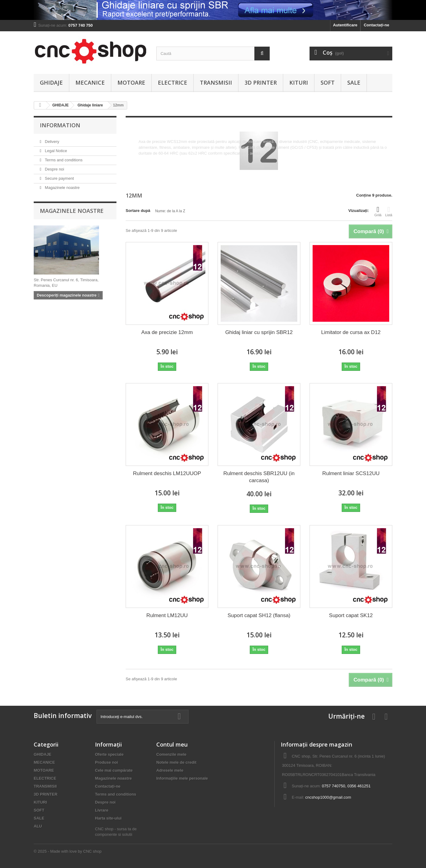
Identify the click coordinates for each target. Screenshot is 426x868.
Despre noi (54, 169)
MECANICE (90, 83)
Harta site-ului (108, 818)
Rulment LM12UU (167, 615)
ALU (38, 826)
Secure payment (59, 178)
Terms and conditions (63, 160)
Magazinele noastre (62, 188)
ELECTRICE (173, 83)
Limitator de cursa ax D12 (351, 332)
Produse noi (106, 762)
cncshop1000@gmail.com (328, 797)
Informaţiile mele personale (182, 778)
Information (60, 125)
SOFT (328, 83)
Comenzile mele (171, 754)
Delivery (52, 142)
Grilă (378, 211)
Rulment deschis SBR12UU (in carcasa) (259, 477)
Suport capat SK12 (351, 615)
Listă (389, 211)
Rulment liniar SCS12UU (351, 473)
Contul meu (172, 744)
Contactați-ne (377, 25)
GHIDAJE (51, 83)
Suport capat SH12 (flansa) (259, 615)
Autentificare (345, 25)
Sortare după (138, 211)
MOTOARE (131, 83)
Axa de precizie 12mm (167, 332)
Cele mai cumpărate (114, 770)
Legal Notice (55, 151)
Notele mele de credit (176, 762)
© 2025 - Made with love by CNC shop (68, 851)
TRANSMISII (216, 83)
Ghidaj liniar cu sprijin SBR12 (259, 332)
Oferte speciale (109, 754)
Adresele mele (170, 770)
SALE (354, 83)
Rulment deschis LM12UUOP (167, 473)
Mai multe (147, 159)
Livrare (102, 810)
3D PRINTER (261, 83)
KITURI (299, 83)
